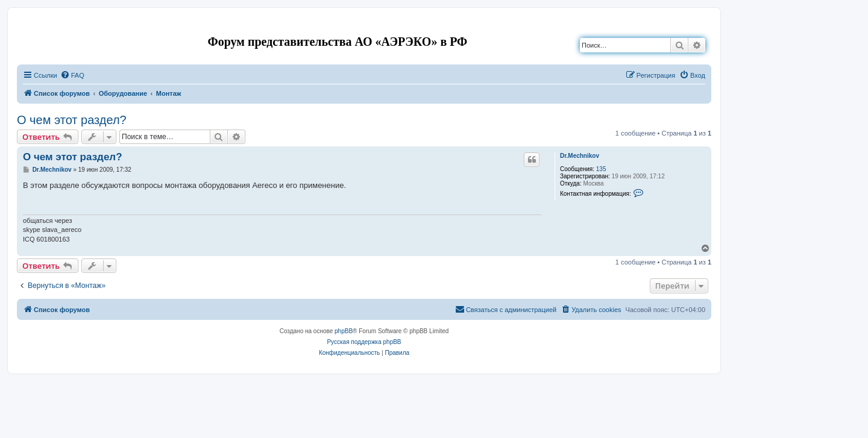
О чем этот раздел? (72, 120)
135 (601, 169)
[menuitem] (72, 75)
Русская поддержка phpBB (364, 342)
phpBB (344, 331)
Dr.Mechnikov (580, 156)
